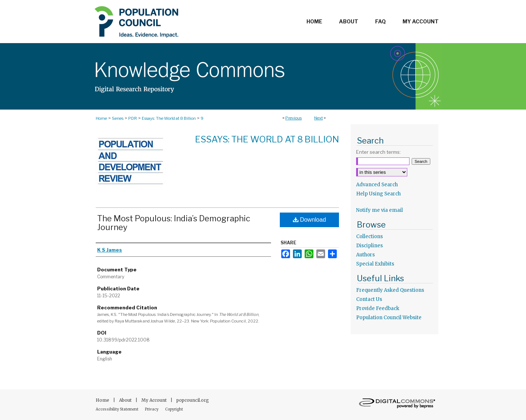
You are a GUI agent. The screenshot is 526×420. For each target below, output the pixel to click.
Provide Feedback (378, 308)
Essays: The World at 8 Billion (169, 118)
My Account (155, 400)
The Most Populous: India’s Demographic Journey (174, 223)
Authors (365, 255)
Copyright (174, 409)
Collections (369, 236)
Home (101, 118)
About (126, 400)
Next (319, 118)
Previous (294, 118)
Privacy (152, 409)
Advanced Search (377, 185)
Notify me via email (380, 210)
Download (310, 220)
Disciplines (369, 246)
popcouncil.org (193, 400)
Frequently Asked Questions (390, 290)
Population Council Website (389, 318)
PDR (133, 118)
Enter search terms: (378, 152)
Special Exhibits (375, 264)
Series (118, 118)
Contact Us (369, 299)
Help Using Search (378, 194)
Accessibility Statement (117, 409)
